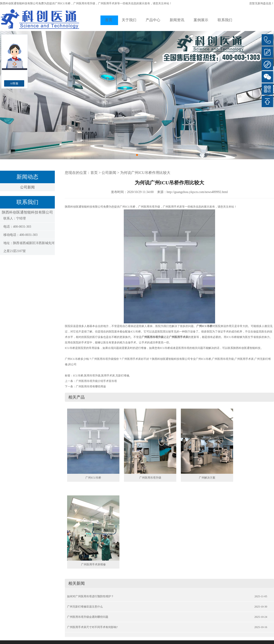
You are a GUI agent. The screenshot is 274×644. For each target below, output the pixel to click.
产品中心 (153, 20)
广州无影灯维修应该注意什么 (85, 607)
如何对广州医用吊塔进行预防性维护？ (90, 596)
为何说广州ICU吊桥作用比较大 (145, 173)
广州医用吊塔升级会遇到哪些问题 (88, 617)
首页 (109, 20)
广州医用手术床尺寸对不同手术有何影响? (92, 627)
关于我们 (129, 20)
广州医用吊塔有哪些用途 (91, 386)
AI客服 (14, 83)
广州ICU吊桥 (63, 3)
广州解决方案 (207, 478)
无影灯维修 (122, 376)
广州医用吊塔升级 (150, 478)
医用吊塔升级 (92, 376)
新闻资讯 (177, 20)
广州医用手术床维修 (93, 564)
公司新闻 (27, 187)
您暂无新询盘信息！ (262, 3)
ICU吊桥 (78, 376)
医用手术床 (108, 376)
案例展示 (201, 20)
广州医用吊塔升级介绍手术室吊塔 (96, 381)
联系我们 (225, 20)
